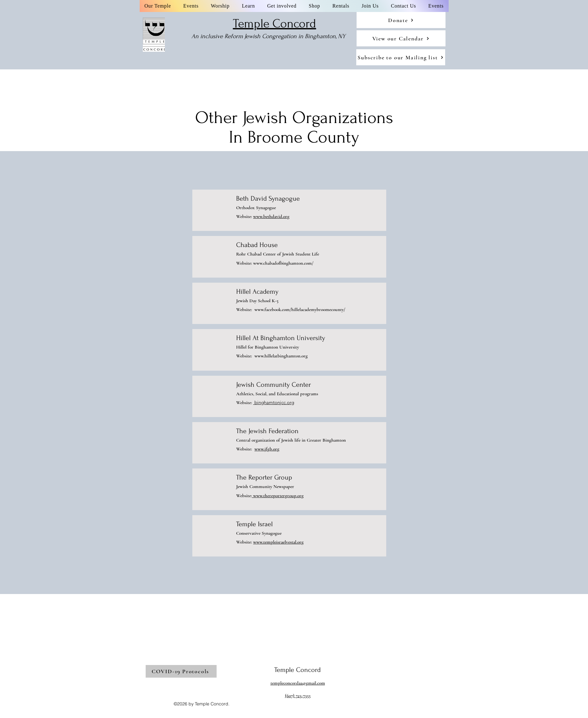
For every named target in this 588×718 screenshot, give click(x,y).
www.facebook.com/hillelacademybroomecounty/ (300, 309)
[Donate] (401, 20)
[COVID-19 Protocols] (181, 671)
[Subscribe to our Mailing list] (401, 57)
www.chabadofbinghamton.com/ (283, 263)
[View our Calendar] (401, 38)
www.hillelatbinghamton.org (281, 356)
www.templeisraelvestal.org (278, 542)
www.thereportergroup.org (278, 496)
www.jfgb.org (267, 449)
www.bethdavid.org (271, 216)
